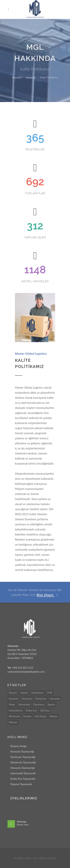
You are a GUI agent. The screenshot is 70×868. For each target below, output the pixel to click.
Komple (27, 716)
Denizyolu (27, 699)
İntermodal (24, 704)
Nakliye (54, 716)
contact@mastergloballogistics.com (26, 672)
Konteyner (41, 699)
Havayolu (55, 699)
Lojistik (24, 693)
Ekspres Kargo (19, 746)
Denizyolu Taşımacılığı (23, 757)
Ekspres (13, 693)
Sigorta (51, 704)
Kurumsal (31, 77)
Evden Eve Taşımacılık (23, 779)
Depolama (39, 704)
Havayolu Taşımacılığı (22, 768)
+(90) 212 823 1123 (22, 668)
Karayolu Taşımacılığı (22, 751)
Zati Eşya (45, 710)
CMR (50, 693)
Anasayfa (17, 77)
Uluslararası (37, 693)
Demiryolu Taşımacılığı (23, 762)
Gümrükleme (16, 710)
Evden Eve (31, 710)
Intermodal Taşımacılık (23, 773)
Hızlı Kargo (41, 716)
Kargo (12, 704)
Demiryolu (14, 716)
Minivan (13, 722)
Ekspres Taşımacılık (21, 784)
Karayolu (13, 699)
